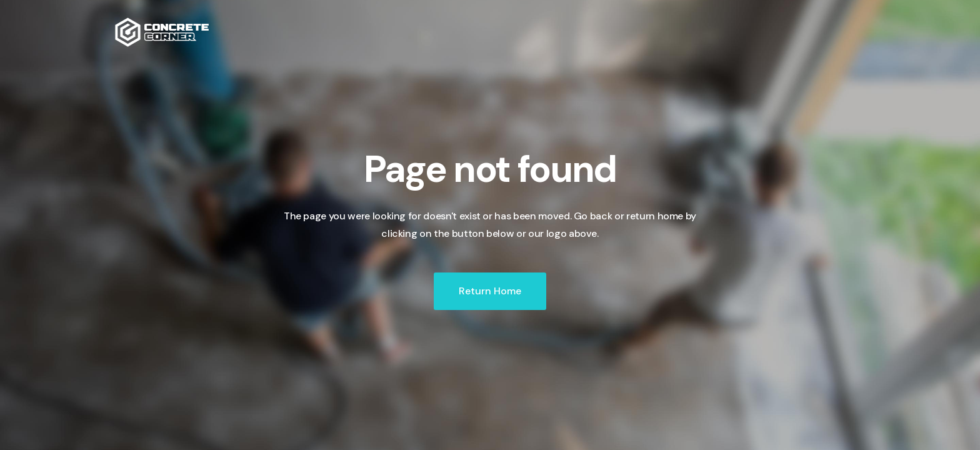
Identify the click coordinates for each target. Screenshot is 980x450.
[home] (162, 32)
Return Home (490, 291)
